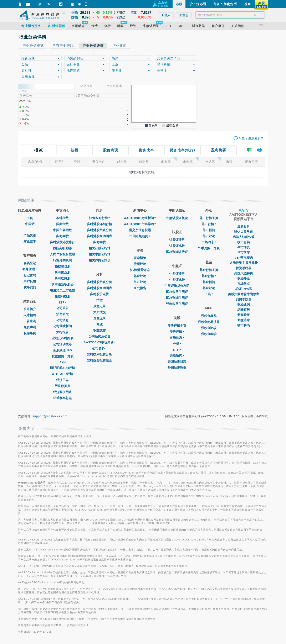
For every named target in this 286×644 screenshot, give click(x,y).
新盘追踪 (244, 320)
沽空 (99, 300)
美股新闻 (177, 355)
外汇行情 (209, 224)
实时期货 (62, 236)
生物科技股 (63, 296)
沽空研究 (62, 314)
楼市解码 (244, 325)
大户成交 (99, 312)
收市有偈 (244, 242)
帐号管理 (30, 269)
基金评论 (140, 276)
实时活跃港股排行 (62, 242)
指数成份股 (63, 266)
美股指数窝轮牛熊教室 (244, 294)
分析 (177, 344)
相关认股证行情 (100, 248)
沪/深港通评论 (140, 270)
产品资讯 (30, 235)
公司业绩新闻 (62, 326)
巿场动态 (209, 242)
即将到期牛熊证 (177, 298)
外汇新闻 (209, 230)
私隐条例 (30, 333)
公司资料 (99, 348)
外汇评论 (140, 282)
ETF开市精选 (244, 258)
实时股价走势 (99, 294)
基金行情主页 (209, 270)
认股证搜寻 (177, 240)
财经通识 (244, 304)
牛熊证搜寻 (177, 274)
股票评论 (140, 264)
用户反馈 (30, 281)
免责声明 (30, 327)
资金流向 (99, 318)
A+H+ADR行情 (62, 374)
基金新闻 (209, 282)
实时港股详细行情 (99, 224)
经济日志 (62, 380)
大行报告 (62, 332)
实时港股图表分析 (99, 230)
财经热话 (244, 278)
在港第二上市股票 (62, 290)
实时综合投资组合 (99, 360)
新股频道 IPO (62, 350)
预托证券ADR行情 (63, 368)
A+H (62, 362)
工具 (209, 294)
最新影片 (244, 226)
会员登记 (30, 263)
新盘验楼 (244, 315)
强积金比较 (209, 328)
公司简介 (30, 309)
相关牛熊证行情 (100, 254)
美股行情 (177, 332)
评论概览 (140, 258)
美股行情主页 (177, 326)
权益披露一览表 (63, 356)
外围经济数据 (177, 367)
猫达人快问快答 (244, 237)
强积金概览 (209, 316)
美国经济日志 (177, 361)
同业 (99, 324)
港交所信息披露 (140, 230)
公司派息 (62, 320)
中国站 (30, 224)
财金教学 (30, 241)
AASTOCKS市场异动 (100, 342)
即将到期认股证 (177, 252)
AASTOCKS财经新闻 (140, 218)
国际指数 (62, 224)
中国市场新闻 (140, 236)
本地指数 (62, 218)
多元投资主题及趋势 (244, 263)
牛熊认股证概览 (177, 218)
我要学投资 (244, 299)
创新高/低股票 (62, 248)
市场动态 (177, 338)
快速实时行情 (99, 218)
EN (48, 4)
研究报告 (140, 288)
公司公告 (62, 308)
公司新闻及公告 (100, 336)
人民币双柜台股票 (62, 254)
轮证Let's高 (244, 289)
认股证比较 (177, 246)
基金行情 (209, 276)
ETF (62, 302)
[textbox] (230, 15)
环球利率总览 (62, 398)
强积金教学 (209, 334)
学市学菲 (244, 252)
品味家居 (244, 310)
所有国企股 (63, 272)
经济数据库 (63, 386)
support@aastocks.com (50, 416)
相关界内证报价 (100, 260)
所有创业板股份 (63, 284)
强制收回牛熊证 (177, 304)
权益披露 (99, 330)
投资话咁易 (244, 268)
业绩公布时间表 (63, 338)
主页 (30, 218)
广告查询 (30, 321)
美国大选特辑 (244, 273)
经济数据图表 (62, 392)
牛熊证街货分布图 (177, 286)
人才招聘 (30, 315)
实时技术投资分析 (99, 354)
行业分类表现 (62, 260)
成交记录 (99, 306)
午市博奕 (244, 247)
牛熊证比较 (177, 280)
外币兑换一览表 (209, 248)
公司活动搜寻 (62, 344)
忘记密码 (30, 275)
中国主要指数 (62, 230)
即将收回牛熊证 (177, 292)
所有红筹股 (63, 278)
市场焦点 (244, 284)
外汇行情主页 (209, 218)
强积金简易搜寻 (209, 322)
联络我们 (30, 287)
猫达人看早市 (244, 232)
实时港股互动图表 (99, 236)
